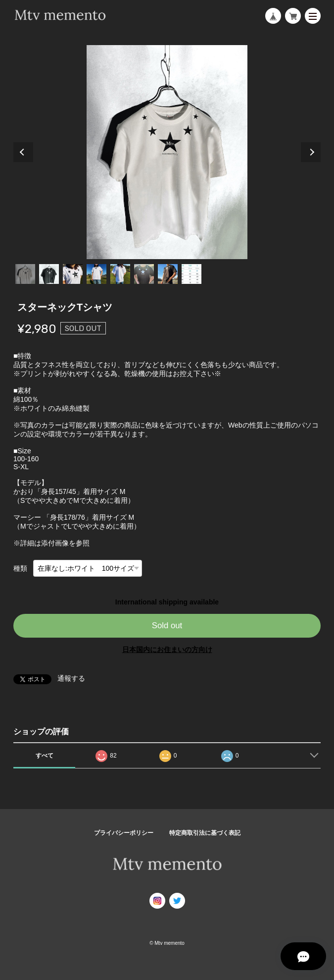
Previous (23, 152)
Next (311, 152)
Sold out (167, 626)
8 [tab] (191, 274)
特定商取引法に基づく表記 (205, 833)
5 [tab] (120, 274)
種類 (20, 568)
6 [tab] (144, 274)
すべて (45, 756)
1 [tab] (25, 274)
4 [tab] (96, 274)
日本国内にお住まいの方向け (167, 650)
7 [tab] (168, 274)
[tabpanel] (167, 152)
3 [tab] (73, 274)
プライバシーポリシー (124, 833)
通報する (71, 678)
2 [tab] (49, 274)
